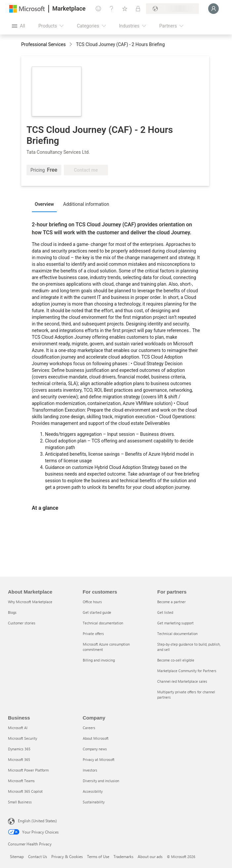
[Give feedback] (98, 9)
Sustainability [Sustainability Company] (94, 802)
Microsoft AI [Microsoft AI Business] (18, 728)
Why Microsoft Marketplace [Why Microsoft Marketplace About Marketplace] (30, 602)
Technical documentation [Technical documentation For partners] (177, 634)
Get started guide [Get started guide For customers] (97, 612)
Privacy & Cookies (67, 856)
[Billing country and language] (172, 9)
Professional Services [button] (43, 44)
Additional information (86, 204)
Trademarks (123, 856)
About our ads (150, 856)
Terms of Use (98, 856)
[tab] (46, 204)
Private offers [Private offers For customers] (93, 634)
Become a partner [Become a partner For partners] (171, 602)
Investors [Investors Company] (90, 770)
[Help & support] (112, 9)
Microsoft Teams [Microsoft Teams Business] (21, 781)
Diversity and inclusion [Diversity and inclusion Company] (101, 781)
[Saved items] (125, 9)
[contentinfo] (71, 45)
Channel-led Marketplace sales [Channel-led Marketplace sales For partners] (182, 681)
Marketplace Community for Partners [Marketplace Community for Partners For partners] (187, 671)
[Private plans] (138, 9)
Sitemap (17, 856)
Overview (44, 204)
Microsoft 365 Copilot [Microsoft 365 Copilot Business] (25, 791)
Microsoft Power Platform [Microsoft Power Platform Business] (28, 770)
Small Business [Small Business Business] (20, 802)
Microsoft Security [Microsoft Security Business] (23, 738)
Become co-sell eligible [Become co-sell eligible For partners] (176, 660)
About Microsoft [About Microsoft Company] (96, 738)
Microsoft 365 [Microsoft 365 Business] (19, 759)
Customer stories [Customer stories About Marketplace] (22, 623)
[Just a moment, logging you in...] (213, 9)
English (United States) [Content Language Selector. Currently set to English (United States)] (37, 821)
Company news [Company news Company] (95, 749)
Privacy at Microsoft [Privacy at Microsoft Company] (99, 759)
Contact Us (38, 856)
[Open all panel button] (19, 26)
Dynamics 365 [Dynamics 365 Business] (19, 749)
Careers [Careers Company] (89, 728)
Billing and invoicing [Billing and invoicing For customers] (99, 660)
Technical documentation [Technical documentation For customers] (103, 623)
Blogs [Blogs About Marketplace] (12, 612)
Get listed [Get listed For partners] (165, 612)
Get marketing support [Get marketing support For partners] (175, 623)
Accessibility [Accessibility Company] (93, 791)
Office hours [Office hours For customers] (92, 602)
